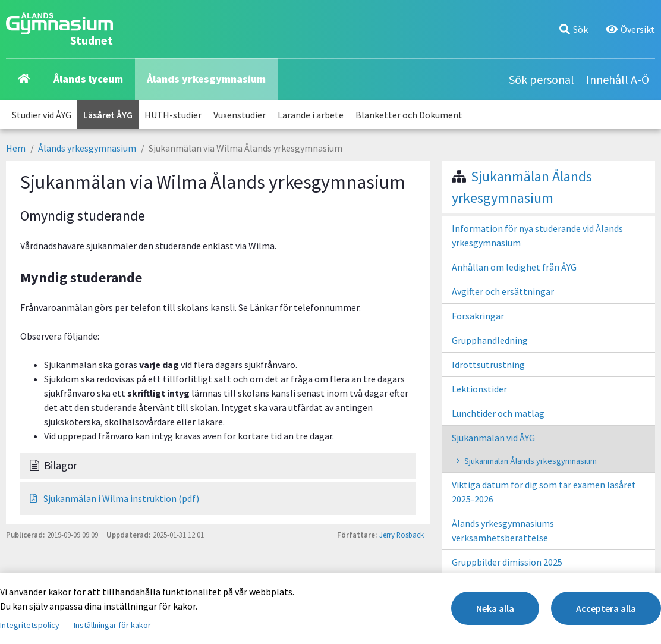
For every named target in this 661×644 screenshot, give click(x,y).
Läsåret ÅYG (108, 115)
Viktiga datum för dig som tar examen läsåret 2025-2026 (544, 492)
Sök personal (542, 79)
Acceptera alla (606, 608)
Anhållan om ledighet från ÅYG (514, 267)
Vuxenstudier (240, 115)
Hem (16, 148)
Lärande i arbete (311, 115)
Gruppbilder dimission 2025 (507, 562)
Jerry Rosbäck (402, 535)
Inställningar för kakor (112, 625)
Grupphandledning (490, 340)
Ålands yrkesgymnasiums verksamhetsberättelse (503, 530)
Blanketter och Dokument (409, 115)
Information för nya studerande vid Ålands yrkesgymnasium (537, 235)
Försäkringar (478, 316)
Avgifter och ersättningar (503, 291)
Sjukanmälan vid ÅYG (493, 438)
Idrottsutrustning (488, 365)
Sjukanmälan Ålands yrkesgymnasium (531, 461)
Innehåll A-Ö (618, 79)
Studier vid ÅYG (42, 115)
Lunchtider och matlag (498, 413)
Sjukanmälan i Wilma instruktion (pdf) (114, 498)
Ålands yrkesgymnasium (206, 79)
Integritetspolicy (30, 625)
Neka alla (495, 608)
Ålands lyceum (88, 79)
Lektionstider (479, 389)
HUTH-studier (173, 115)
